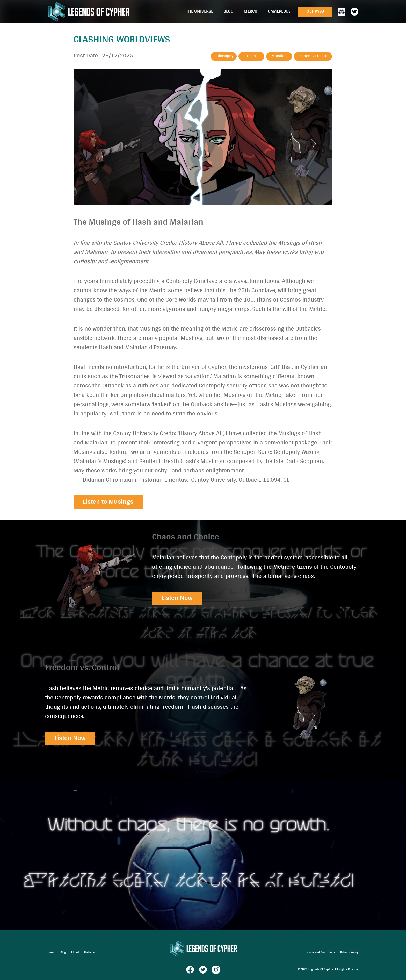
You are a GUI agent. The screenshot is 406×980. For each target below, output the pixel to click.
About (75, 952)
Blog (229, 12)
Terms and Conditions (321, 952)
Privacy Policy (349, 952)
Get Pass (315, 12)
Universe (90, 952)
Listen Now (177, 599)
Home (51, 952)
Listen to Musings (108, 502)
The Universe (200, 12)
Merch (251, 12)
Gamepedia (279, 12)
